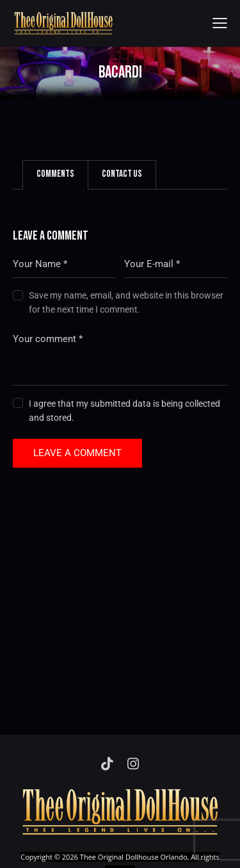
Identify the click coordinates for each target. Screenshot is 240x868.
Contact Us (122, 174)
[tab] (55, 175)
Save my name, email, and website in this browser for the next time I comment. (126, 302)
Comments (55, 174)
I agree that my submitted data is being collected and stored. (124, 411)
